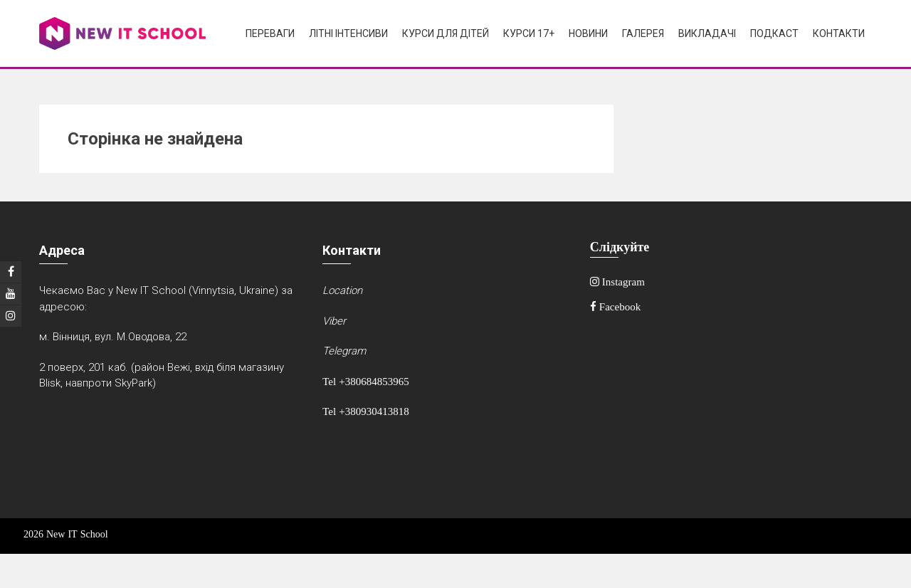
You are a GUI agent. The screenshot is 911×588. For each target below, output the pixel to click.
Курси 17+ (529, 33)
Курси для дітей (446, 33)
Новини (588, 33)
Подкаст (774, 33)
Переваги (270, 33)
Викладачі (707, 33)
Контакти (839, 33)
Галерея (643, 33)
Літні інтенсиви (348, 33)
